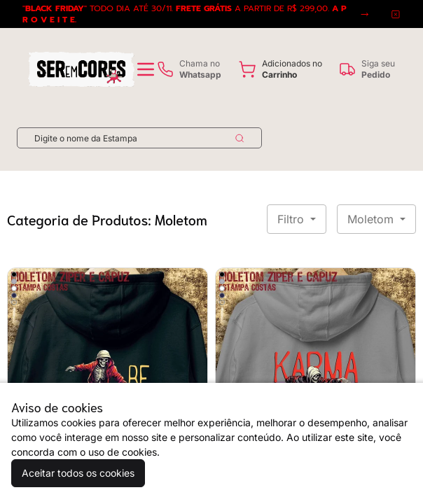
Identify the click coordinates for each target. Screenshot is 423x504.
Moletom (372, 219)
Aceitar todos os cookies (78, 473)
